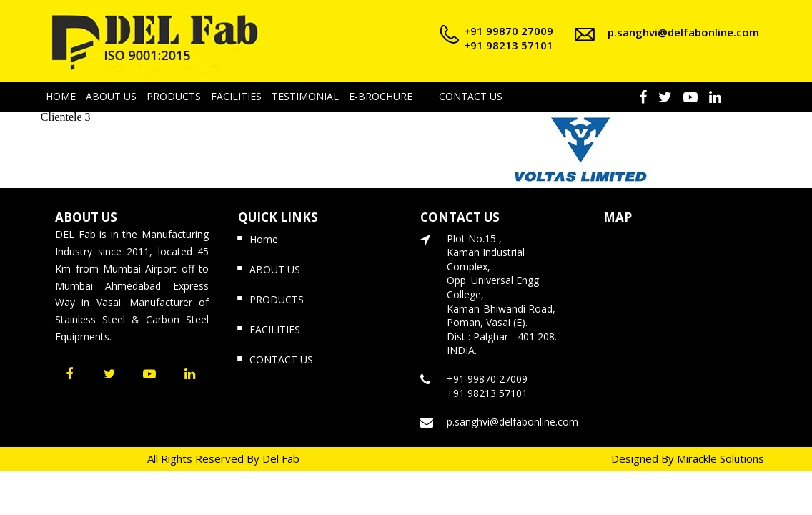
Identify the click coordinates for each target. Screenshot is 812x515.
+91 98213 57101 (509, 45)
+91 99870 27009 (509, 31)
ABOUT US (111, 96)
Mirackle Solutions (721, 458)
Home (264, 239)
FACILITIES (236, 96)
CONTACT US (471, 96)
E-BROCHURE (381, 96)
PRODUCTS (174, 96)
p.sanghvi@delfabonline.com (683, 32)
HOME (61, 96)
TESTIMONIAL (305, 96)
